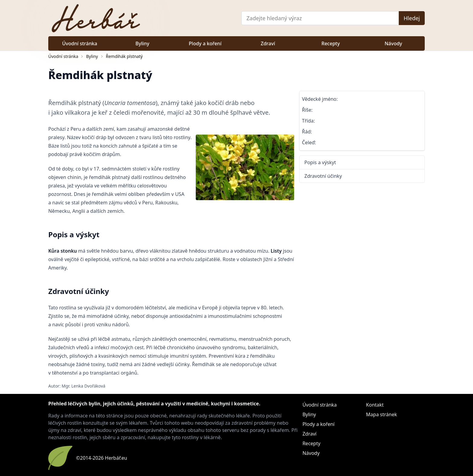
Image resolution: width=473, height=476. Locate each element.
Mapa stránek (381, 414)
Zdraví (268, 43)
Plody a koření (205, 43)
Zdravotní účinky (323, 176)
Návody (393, 43)
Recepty (331, 43)
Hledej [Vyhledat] (412, 18)
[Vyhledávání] (320, 18)
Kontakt (375, 405)
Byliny (142, 43)
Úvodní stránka (80, 43)
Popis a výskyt (320, 162)
